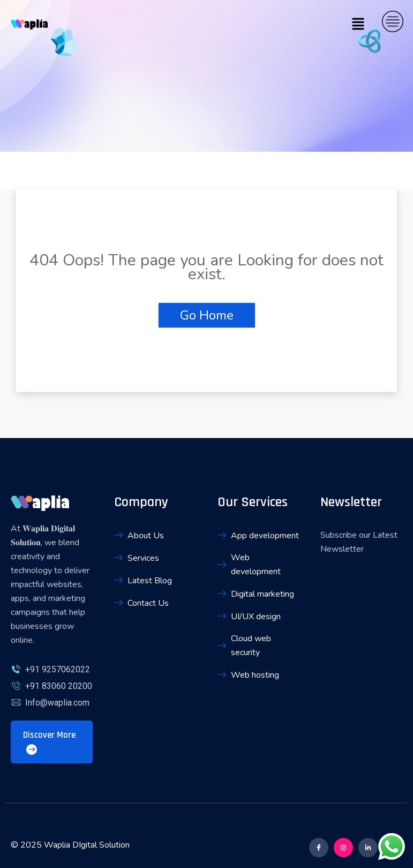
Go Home (207, 315)
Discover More (49, 742)
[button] (358, 24)
